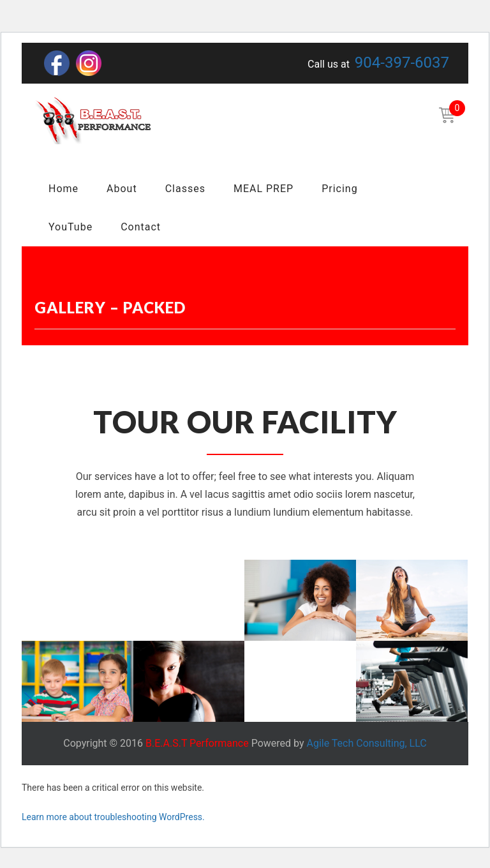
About (122, 189)
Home (63, 189)
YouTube (71, 227)
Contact (141, 227)
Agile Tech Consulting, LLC (366, 743)
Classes (185, 189)
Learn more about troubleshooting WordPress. (113, 817)
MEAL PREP (264, 189)
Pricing (340, 189)
